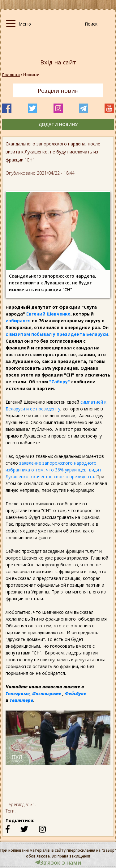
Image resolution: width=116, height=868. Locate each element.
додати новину (58, 124)
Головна (11, 75)
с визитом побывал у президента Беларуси (57, 334)
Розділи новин (58, 91)
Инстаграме (47, 693)
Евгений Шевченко (48, 314)
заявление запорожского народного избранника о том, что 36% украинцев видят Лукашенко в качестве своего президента (54, 470)
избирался (18, 321)
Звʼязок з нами (58, 862)
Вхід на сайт (58, 62)
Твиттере (21, 700)
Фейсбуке (76, 693)
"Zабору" (60, 382)
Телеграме (18, 693)
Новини (31, 75)
